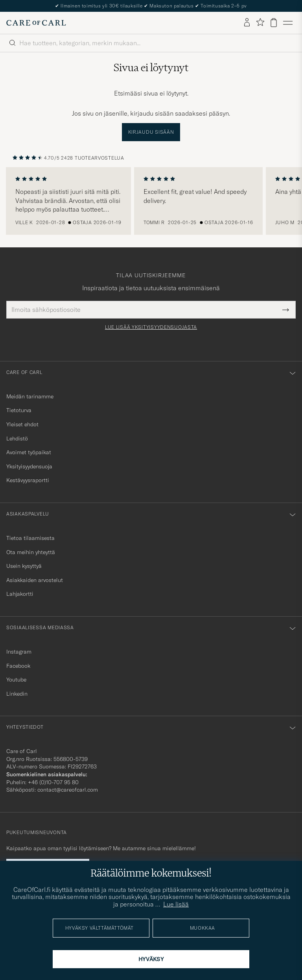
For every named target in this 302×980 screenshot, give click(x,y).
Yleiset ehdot (22, 424)
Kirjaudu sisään (151, 132)
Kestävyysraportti (28, 480)
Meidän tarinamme (30, 396)
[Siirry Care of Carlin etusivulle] (36, 23)
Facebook (18, 666)
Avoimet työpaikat (29, 452)
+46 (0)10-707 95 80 (53, 782)
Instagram (19, 652)
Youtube (16, 680)
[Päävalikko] (288, 23)
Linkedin (17, 694)
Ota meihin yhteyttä (31, 552)
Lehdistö (17, 438)
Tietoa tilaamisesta (30, 538)
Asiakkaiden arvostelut (35, 580)
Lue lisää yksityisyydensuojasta (151, 327)
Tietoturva (19, 410)
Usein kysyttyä (24, 566)
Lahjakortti (20, 594)
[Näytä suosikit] (260, 23)
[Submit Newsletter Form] (286, 309)
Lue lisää (176, 904)
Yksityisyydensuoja (29, 466)
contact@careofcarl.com (68, 790)
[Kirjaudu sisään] (247, 23)
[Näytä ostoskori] (274, 23)
